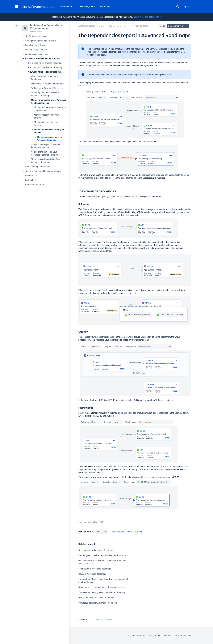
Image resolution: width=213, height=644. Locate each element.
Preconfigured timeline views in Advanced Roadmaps (103, 555)
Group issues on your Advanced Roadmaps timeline (102, 587)
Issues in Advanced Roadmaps (92, 574)
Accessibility (31, 176)
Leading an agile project (36, 50)
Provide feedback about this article (127, 532)
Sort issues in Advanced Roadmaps (47, 88)
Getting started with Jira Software (40, 41)
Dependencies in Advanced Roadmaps (96, 550)
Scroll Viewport (106, 620)
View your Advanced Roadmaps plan (45, 72)
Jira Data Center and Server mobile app (43, 171)
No (105, 532)
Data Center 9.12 (178, 26)
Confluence (92, 620)
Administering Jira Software (38, 167)
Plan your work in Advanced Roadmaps (46, 67)
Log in (186, 7)
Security (168, 636)
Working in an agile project (37, 54)
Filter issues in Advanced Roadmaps (48, 84)
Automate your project (35, 184)
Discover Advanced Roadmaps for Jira (43, 59)
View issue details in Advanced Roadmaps (98, 603)
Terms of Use (154, 636)
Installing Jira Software (36, 45)
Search (178, 7)
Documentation (67, 7)
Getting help (31, 180)
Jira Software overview (35, 36)
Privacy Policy (138, 636)
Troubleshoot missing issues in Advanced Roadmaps (103, 592)
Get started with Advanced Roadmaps (45, 63)
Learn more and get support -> (148, 17)
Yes (99, 532)
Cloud (162, 26)
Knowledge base (88, 7)
